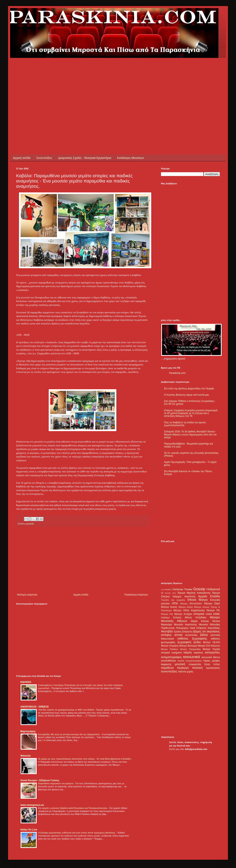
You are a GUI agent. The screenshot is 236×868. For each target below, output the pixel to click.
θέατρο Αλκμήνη (170, 646)
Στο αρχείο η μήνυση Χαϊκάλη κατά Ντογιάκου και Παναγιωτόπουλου (73, 808)
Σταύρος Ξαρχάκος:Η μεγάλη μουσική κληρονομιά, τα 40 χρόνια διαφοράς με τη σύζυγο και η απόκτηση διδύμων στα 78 (191, 413)
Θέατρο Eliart (212, 604)
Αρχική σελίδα (22, 158)
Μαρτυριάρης (28, 731)
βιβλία (204, 635)
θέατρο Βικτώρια (188, 646)
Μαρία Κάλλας (200, 621)
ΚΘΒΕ (217, 614)
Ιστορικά (199, 614)
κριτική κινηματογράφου (190, 661)
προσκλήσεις (213, 668)
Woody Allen (170, 593)
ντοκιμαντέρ (195, 664)
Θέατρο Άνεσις (169, 607)
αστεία (178, 635)
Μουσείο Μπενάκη (209, 625)
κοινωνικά (192, 657)
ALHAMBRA (166, 590)
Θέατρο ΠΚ (213, 610)
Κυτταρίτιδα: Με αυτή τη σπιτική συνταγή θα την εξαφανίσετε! (69, 734)
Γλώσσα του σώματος (173, 600)
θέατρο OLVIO (211, 642)
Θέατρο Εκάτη (186, 607)
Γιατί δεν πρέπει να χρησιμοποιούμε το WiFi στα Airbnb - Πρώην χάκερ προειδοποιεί (81, 710)
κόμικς (207, 661)
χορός (190, 672)
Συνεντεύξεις (44, 158)
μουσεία (30, 524)
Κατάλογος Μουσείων (131, 158)
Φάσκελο (26, 756)
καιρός (188, 652)
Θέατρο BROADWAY (191, 604)
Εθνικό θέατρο (198, 600)
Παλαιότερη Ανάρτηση (136, 595)
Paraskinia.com (177, 373)
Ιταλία (209, 614)
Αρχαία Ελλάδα (209, 596)
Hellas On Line (29, 830)
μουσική (180, 664)
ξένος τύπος (212, 664)
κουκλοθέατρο (169, 661)
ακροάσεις (213, 631)
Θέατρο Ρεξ (167, 614)
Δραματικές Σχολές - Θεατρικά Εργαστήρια (85, 158)
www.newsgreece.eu (32, 805)
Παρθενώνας (168, 628)
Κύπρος (177, 617)
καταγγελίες (212, 652)
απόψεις (166, 635)
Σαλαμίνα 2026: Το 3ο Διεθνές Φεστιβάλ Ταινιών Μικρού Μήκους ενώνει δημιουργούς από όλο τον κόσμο (190, 435)
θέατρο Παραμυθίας (191, 649)
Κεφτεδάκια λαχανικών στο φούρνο (56, 783)
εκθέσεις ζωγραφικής (192, 638)
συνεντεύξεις (169, 671)
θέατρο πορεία (211, 649)
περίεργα (183, 668)
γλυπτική (215, 635)
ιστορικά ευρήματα (171, 653)
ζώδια (197, 642)
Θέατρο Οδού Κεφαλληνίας (189, 610)
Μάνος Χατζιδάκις (196, 617)
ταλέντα (182, 672)
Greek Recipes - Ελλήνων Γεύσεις (40, 780)
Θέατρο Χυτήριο (183, 614)
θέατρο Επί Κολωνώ (209, 646)
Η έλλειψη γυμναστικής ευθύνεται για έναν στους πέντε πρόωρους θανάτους (77, 833)
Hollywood (213, 589)
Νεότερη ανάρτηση (27, 595)
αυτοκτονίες (191, 635)
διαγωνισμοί (167, 639)
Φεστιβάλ (167, 631)
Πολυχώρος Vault (186, 628)
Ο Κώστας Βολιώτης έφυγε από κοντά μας (186, 395)
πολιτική (197, 668)
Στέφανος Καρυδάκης (208, 628)
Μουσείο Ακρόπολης (185, 625)
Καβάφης (165, 617)
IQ (162, 593)
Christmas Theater (182, 589)
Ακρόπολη (190, 596)
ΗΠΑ (175, 603)
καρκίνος (199, 653)
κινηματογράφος (171, 657)
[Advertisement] (86, 86)
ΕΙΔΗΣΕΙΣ (26, 682)
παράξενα (167, 668)
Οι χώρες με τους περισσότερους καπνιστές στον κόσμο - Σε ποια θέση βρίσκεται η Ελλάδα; (85, 759)
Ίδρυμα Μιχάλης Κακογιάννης (194, 593)
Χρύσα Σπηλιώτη (183, 632)
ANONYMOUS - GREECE (35, 707)
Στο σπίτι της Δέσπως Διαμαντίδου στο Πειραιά (189, 389)
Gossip (199, 589)
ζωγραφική (184, 642)
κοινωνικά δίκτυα (211, 657)
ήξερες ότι (199, 631)
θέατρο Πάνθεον (170, 649)
